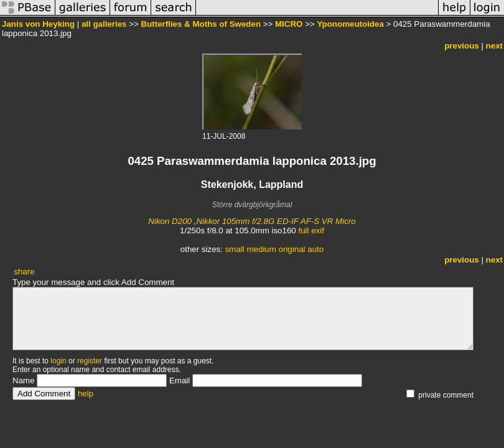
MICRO (289, 24)
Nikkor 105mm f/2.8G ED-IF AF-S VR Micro (276, 221)
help (86, 394)
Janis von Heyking (38, 24)
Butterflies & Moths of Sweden (201, 24)
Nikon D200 (170, 221)
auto (315, 249)
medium (261, 249)
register (90, 361)
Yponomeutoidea (350, 24)
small (235, 249)
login (58, 361)
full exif (311, 231)
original (292, 249)
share (24, 272)
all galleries (104, 24)
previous (462, 46)
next (494, 46)
